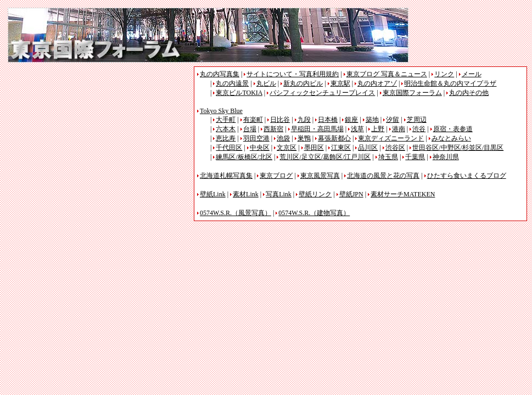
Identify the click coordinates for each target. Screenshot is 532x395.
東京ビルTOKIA (239, 93)
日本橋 (328, 120)
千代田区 (229, 148)
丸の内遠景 (232, 83)
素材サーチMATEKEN (403, 194)
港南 (399, 129)
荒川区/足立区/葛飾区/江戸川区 (325, 157)
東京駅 (340, 83)
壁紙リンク (315, 194)
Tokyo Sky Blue (221, 111)
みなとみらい (451, 138)
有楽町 (253, 120)
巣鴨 (304, 138)
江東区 (341, 148)
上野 (378, 129)
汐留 (393, 120)
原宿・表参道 (453, 129)
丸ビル (266, 83)
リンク (444, 74)
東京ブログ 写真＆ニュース (387, 74)
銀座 (351, 120)
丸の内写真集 (220, 74)
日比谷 (280, 120)
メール (472, 74)
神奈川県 (446, 157)
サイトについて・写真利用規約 (293, 74)
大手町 (226, 120)
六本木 (226, 129)
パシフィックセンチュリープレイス (322, 93)
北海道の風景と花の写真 (383, 176)
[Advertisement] (100, 143)
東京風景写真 (320, 176)
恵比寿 (226, 138)
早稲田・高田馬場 (317, 129)
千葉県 (415, 157)
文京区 (287, 148)
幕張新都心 (334, 138)
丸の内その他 (469, 93)
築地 (372, 120)
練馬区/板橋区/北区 (244, 157)
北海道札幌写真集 (226, 176)
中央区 (260, 148)
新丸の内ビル (303, 83)
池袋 (283, 138)
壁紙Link (213, 194)
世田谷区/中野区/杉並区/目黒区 (458, 148)
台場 (250, 129)
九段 (304, 120)
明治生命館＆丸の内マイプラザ (450, 83)
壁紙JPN (351, 194)
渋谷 (419, 129)
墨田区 (314, 148)
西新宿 (273, 129)
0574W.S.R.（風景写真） (236, 213)
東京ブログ (276, 176)
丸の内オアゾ (377, 83)
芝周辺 (417, 120)
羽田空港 (256, 138)
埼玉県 (388, 157)
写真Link (279, 194)
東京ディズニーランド (391, 138)
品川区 (368, 148)
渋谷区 (395, 148)
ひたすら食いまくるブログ (467, 176)
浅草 (357, 129)
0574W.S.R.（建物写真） (314, 213)
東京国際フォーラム (412, 93)
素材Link (246, 194)
